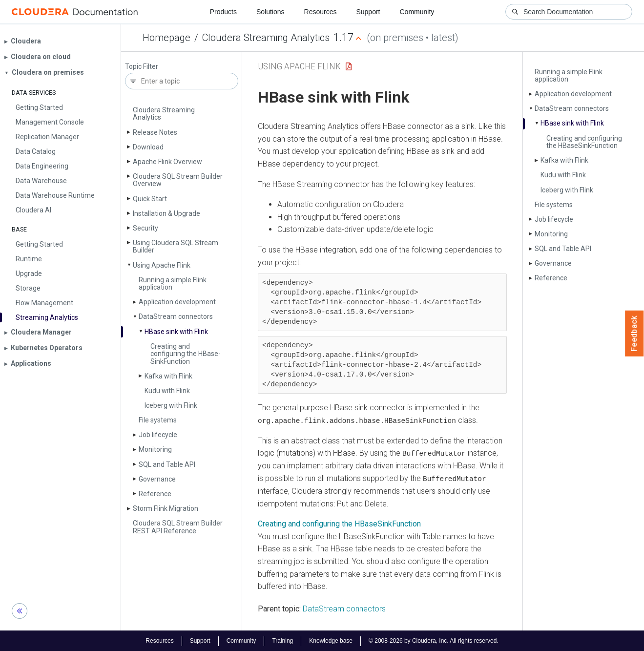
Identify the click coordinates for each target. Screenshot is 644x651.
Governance (157, 479)
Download (148, 147)
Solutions (270, 12)
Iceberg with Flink (171, 405)
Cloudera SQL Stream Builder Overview (178, 180)
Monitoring (155, 449)
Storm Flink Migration (166, 508)
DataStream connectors (344, 608)
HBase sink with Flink (176, 332)
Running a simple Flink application (173, 283)
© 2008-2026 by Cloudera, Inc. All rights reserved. (434, 640)
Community (417, 12)
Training (282, 640)
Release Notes (155, 132)
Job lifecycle (158, 435)
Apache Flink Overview (167, 162)
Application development (177, 302)
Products (223, 12)
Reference (155, 494)
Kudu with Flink (167, 391)
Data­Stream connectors (176, 316)
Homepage (166, 38)
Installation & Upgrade (166, 213)
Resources (321, 12)
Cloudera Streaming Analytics (266, 38)
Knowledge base (331, 640)
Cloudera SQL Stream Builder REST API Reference (178, 527)
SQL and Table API (167, 464)
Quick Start (150, 199)
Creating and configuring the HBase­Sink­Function (186, 354)
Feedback (634, 334)
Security (145, 228)
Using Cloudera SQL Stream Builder (176, 246)
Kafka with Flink (168, 376)
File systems (158, 420)
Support (368, 12)
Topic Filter (142, 67)
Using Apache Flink (162, 265)
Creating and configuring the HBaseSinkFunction (339, 523)
